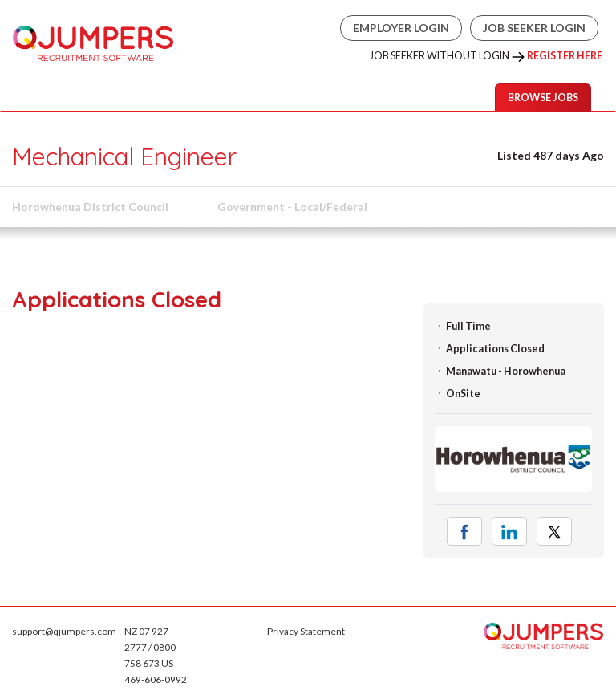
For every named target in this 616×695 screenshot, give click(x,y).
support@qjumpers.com (64, 631)
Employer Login (401, 28)
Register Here (565, 56)
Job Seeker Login (534, 28)
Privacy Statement (306, 631)
